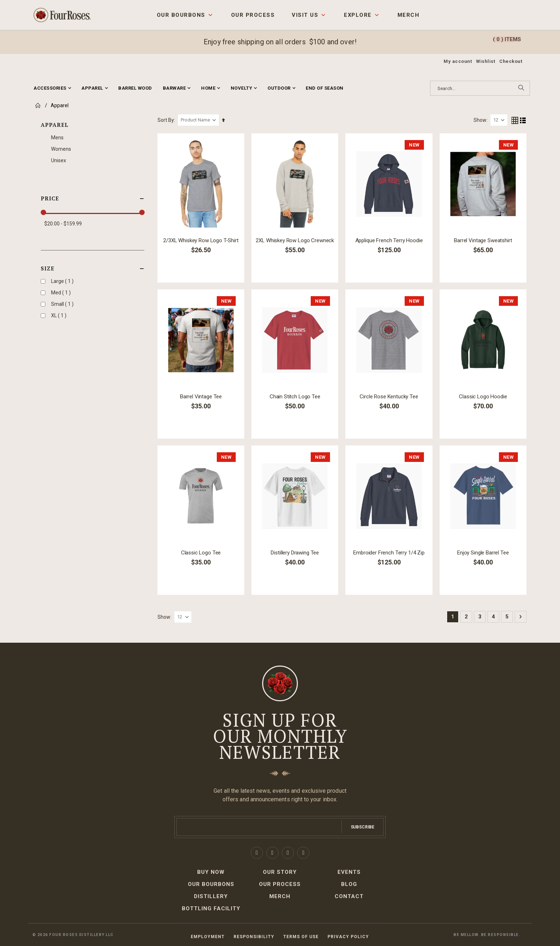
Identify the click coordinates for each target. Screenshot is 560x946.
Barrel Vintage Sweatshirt (483, 240)
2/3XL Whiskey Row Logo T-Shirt (202, 240)
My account (458, 61)
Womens (61, 149)
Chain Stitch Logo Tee (296, 396)
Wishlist (486, 61)
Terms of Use (301, 936)
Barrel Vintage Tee (202, 396)
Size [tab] (92, 268)
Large (63, 281)
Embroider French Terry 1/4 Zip (390, 552)
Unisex (59, 160)
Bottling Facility (211, 908)
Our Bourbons (181, 15)
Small (63, 304)
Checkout (511, 61)
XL (60, 315)
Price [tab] (92, 198)
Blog (349, 884)
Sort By (167, 120)
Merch (408, 15)
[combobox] (480, 88)
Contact (349, 896)
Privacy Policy (348, 936)
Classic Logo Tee (202, 552)
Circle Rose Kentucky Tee (389, 396)
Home (37, 105)
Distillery (211, 896)
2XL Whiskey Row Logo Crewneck (296, 240)
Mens (57, 138)
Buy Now (211, 872)
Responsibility (254, 936)
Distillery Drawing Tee (296, 552)
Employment (208, 936)
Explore (358, 15)
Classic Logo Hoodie (483, 396)
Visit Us (305, 15)
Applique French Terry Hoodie (389, 240)
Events (349, 872)
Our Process (253, 15)
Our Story (280, 872)
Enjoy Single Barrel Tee (483, 552)
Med (62, 292)
